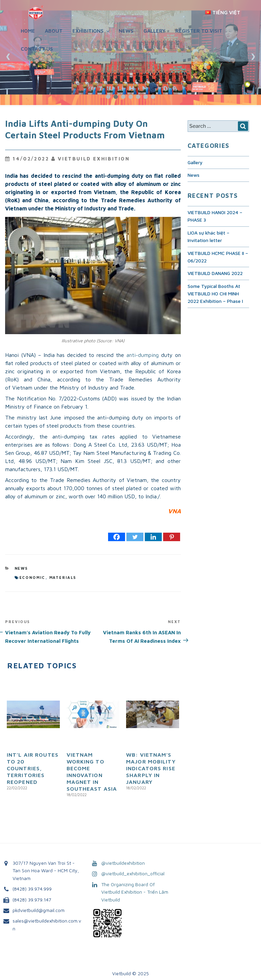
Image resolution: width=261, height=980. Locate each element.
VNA (174, 511)
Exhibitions (91, 31)
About (54, 31)
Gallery (154, 31)
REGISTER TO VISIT (199, 31)
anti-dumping (143, 355)
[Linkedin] (153, 537)
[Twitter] (135, 537)
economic (32, 577)
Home (28, 31)
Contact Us (37, 49)
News (126, 31)
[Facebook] (117, 537)
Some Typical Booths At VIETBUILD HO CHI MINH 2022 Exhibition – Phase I (215, 294)
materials (63, 577)
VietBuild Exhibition (94, 159)
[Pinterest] (172, 537)
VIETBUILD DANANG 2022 (215, 273)
